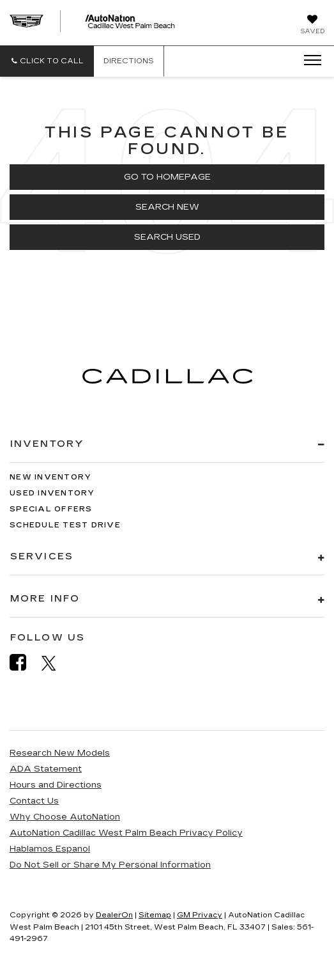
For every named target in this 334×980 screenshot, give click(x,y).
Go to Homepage (167, 177)
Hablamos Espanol (50, 849)
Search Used (167, 237)
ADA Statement (46, 769)
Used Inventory (52, 493)
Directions (129, 61)
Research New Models (60, 753)
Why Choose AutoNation (65, 817)
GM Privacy (200, 915)
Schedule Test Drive (65, 525)
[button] (47, 61)
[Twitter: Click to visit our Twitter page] (55, 663)
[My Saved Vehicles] (312, 26)
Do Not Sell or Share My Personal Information (110, 865)
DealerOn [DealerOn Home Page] (114, 915)
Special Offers (51, 509)
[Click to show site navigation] (308, 61)
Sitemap (155, 915)
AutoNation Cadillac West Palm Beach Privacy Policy (126, 833)
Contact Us (34, 801)
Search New (167, 207)
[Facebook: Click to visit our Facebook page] (24, 663)
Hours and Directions (56, 785)
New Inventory (50, 477)
